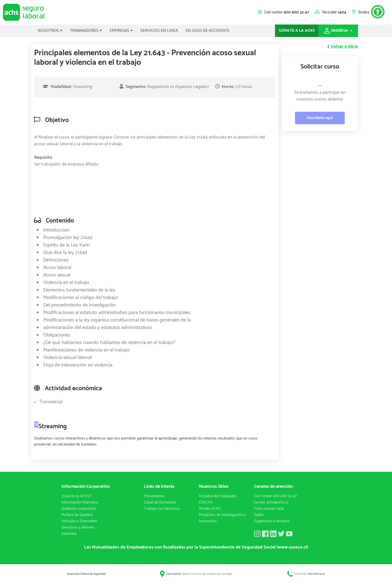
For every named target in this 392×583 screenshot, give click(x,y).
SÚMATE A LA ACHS (297, 31)
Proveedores (154, 496)
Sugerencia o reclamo (272, 521)
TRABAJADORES (86, 31)
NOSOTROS (50, 31)
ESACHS (206, 502)
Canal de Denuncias (160, 502)
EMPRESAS (121, 31)
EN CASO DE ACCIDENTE (207, 31)
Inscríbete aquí (320, 118)
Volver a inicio (343, 47)
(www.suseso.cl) (292, 547)
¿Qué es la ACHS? (76, 496)
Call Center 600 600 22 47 (275, 496)
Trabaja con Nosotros (162, 509)
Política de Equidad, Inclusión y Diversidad (79, 518)
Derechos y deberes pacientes (78, 530)
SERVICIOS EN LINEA (159, 31)
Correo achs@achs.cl (271, 502)
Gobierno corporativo (79, 509)
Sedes (364, 12)
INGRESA (338, 31)
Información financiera (80, 502)
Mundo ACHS (210, 509)
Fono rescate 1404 (269, 509)
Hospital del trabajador (218, 496)
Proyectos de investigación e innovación (222, 518)
